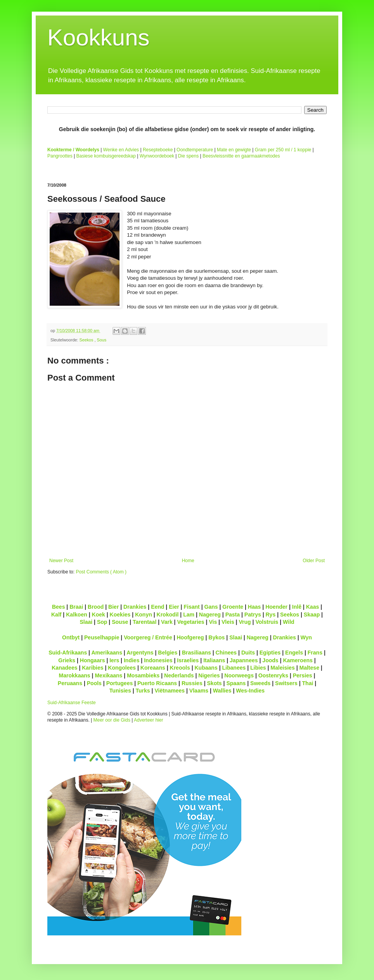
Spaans (236, 683)
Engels (294, 653)
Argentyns (140, 653)
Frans (315, 653)
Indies (132, 660)
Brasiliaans (197, 653)
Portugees (120, 683)
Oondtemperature (195, 150)
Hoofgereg (190, 637)
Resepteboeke (158, 150)
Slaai (86, 622)
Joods (270, 660)
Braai (76, 607)
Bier (113, 607)
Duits (248, 653)
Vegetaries (190, 622)
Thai (308, 683)
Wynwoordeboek (157, 156)
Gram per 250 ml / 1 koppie (283, 150)
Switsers (286, 683)
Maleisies (282, 668)
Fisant (191, 607)
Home (188, 561)
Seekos (87, 340)
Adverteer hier (148, 720)
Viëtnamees (170, 691)
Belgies (168, 653)
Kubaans (206, 668)
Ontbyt (71, 637)
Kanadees (64, 668)
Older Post (314, 561)
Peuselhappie (102, 637)
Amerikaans (107, 653)
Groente (233, 607)
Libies (258, 668)
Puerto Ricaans (157, 683)
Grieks (67, 660)
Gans (211, 607)
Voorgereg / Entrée (148, 637)
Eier (174, 607)
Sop (102, 622)
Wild (289, 622)
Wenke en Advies (121, 150)
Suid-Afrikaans (68, 653)
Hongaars (93, 660)
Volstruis (267, 622)
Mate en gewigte (234, 150)
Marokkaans (75, 675)
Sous (101, 340)
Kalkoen (77, 615)
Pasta (233, 615)
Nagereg (210, 615)
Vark (167, 622)
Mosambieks (143, 675)
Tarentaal (145, 622)
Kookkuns (99, 37)
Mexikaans (108, 675)
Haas (255, 607)
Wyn (306, 637)
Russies (192, 683)
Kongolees (122, 668)
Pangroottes (60, 156)
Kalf (56, 615)
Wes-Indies (250, 691)
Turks (143, 691)
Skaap (312, 615)
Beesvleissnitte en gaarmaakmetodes (241, 156)
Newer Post (61, 561)
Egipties (270, 653)
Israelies (188, 660)
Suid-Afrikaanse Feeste (72, 703)
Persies (303, 675)
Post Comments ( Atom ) (101, 572)
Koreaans (153, 668)
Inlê (297, 607)
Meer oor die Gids (112, 720)
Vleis (228, 622)
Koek (99, 615)
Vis (213, 622)
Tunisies (120, 691)
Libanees (234, 668)
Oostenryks (273, 675)
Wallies (222, 691)
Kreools (180, 668)
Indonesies (158, 660)
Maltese (309, 668)
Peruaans (70, 683)
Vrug (245, 622)
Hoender (276, 607)
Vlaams (199, 691)
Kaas (313, 607)
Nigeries (209, 675)
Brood (96, 607)
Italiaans (214, 660)
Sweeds (260, 683)
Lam (189, 615)
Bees (59, 607)
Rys (270, 615)
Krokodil (168, 615)
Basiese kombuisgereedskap (106, 156)
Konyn (144, 615)
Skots (214, 683)
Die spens (188, 156)
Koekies (120, 615)
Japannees (244, 660)
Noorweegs (239, 675)
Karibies (93, 668)
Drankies (135, 607)
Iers (114, 660)
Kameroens (298, 660)
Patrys (253, 615)
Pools (94, 683)
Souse (120, 622)
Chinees (226, 653)
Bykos (216, 637)
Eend (158, 607)
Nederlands (179, 675)
